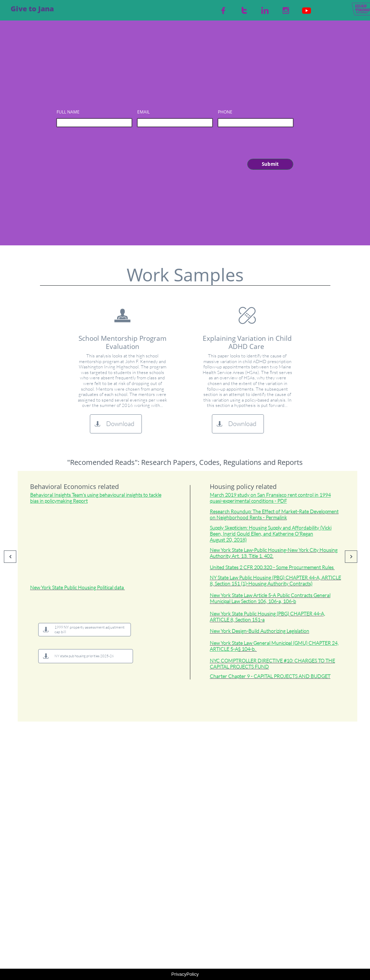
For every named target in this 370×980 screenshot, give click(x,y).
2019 (231, 495)
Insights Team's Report (96, 498)
